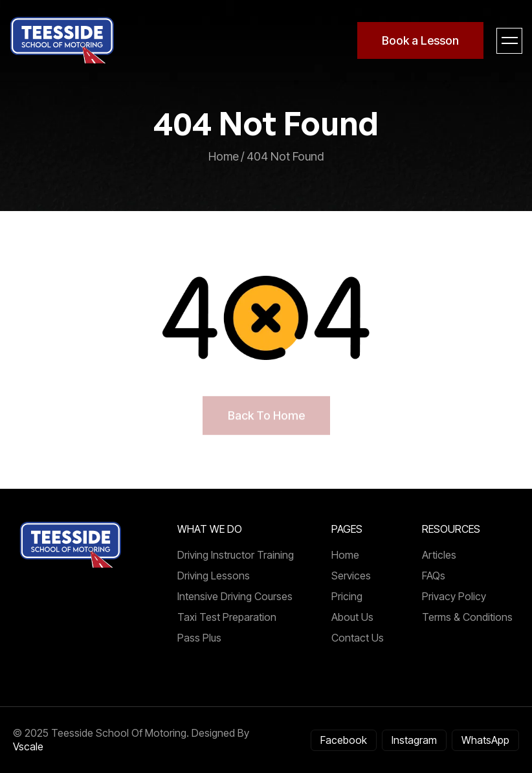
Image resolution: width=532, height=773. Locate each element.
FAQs (434, 576)
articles (439, 555)
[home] (62, 40)
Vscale (28, 746)
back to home (266, 415)
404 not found (285, 156)
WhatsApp (485, 740)
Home (345, 555)
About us (352, 617)
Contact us (358, 638)
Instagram (414, 740)
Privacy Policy (454, 596)
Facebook (344, 740)
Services (351, 576)
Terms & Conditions (467, 617)
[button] (509, 41)
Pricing (347, 596)
